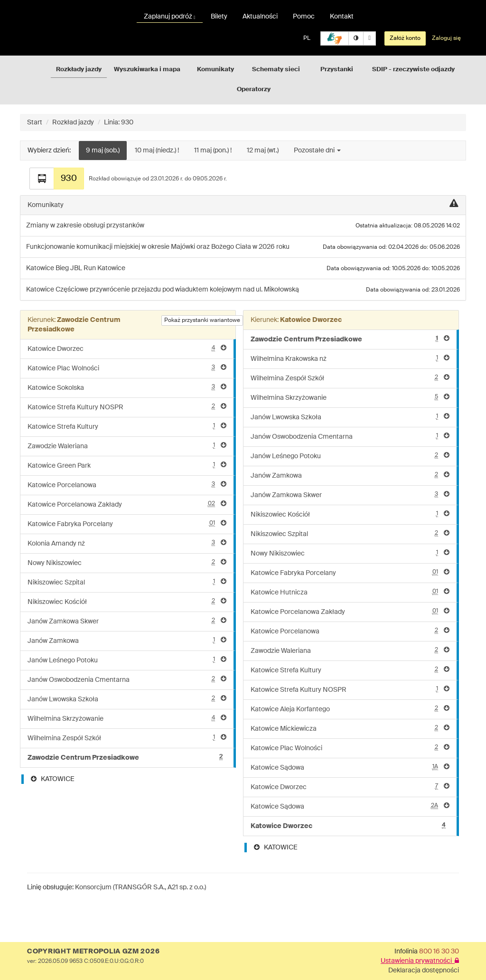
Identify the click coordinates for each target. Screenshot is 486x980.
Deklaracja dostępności (424, 971)
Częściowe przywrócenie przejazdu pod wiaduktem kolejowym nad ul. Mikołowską (177, 290)
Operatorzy (254, 90)
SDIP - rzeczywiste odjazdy (413, 70)
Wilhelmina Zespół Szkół (127, 738)
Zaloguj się (446, 38)
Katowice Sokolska (127, 387)
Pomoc (304, 17)
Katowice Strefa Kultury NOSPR (127, 407)
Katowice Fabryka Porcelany (127, 523)
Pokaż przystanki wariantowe (202, 320)
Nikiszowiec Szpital (127, 582)
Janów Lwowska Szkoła (127, 699)
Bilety (219, 17)
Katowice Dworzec (127, 348)
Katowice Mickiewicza (350, 728)
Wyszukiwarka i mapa (147, 70)
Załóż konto (405, 38)
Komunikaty (215, 70)
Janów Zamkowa (127, 640)
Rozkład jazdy (73, 122)
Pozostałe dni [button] (317, 151)
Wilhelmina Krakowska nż (350, 358)
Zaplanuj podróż (170, 17)
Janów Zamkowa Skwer (127, 621)
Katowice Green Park (127, 465)
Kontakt (342, 17)
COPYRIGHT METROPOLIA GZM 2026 (93, 952)
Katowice (41, 268)
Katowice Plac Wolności (127, 368)
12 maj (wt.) (263, 151)
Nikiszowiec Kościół (127, 601)
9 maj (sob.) (103, 151)
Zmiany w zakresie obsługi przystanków (85, 226)
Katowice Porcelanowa (127, 485)
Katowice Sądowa (350, 767)
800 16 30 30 (439, 952)
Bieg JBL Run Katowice (90, 268)
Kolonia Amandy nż (127, 543)
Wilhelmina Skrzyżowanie (127, 718)
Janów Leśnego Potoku (127, 660)
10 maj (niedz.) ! (157, 151)
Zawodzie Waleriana (127, 446)
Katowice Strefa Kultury (127, 426)
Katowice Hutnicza (350, 592)
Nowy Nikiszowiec (127, 562)
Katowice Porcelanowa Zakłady (127, 504)
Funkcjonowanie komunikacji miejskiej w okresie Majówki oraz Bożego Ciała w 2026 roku (158, 247)
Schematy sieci (276, 70)
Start (35, 122)
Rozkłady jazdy (79, 70)
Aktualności (260, 17)
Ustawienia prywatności (420, 961)
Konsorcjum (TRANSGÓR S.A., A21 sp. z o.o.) (140, 887)
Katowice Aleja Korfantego (350, 709)
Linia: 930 (119, 122)
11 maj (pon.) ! (213, 151)
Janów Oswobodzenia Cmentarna (127, 679)
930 (69, 179)
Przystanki (337, 70)
